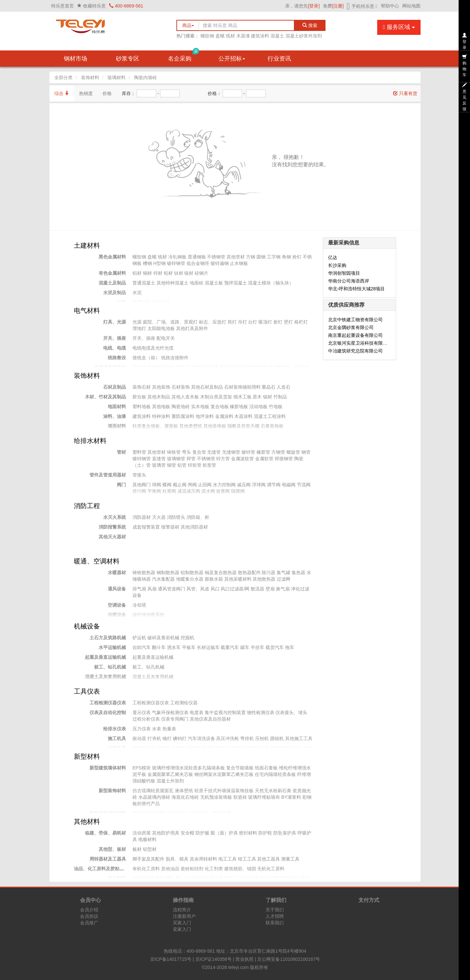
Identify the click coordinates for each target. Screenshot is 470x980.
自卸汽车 (142, 647)
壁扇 (270, 589)
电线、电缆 (115, 348)
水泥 (137, 293)
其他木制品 (159, 397)
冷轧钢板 (177, 257)
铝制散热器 (192, 573)
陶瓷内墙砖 (145, 77)
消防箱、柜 (198, 517)
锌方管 (223, 459)
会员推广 (89, 923)
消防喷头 (176, 517)
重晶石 (269, 387)
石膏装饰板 (272, 426)
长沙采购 (337, 265)
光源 (137, 322)
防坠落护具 (285, 833)
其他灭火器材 (112, 537)
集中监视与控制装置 (225, 712)
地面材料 (117, 407)
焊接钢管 (284, 459)
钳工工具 (247, 859)
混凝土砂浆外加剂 (304, 36)
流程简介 (182, 910)
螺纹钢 (207, 36)
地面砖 (197, 283)
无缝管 (214, 452)
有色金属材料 (112, 273)
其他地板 (161, 407)
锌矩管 (195, 465)
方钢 (251, 257)
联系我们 (275, 923)
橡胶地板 (239, 407)
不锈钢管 (216, 257)
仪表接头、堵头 (291, 712)
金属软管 (264, 459)
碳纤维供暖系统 (148, 615)
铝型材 (150, 849)
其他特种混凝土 (173, 283)
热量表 (169, 729)
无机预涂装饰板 (216, 797)
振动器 (139, 738)
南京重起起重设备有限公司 (355, 335)
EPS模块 (142, 768)
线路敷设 (117, 358)
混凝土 (277, 36)
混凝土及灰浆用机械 (105, 677)
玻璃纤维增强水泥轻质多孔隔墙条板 (188, 768)
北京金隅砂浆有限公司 (351, 327)
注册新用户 (184, 916)
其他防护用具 (166, 833)
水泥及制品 (115, 293)
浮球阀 (259, 485)
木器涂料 (243, 416)
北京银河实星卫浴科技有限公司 (360, 343)
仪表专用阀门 (175, 719)
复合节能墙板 (240, 768)
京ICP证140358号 (214, 959)
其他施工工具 (299, 738)
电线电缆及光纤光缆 (153, 348)
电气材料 (87, 311)
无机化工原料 (271, 869)
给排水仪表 (115, 729)
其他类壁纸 (191, 426)
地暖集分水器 (190, 579)
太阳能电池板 (161, 328)
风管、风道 (198, 589)
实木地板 (200, 407)
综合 (62, 93)
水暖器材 (117, 573)
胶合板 (139, 397)
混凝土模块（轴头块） (271, 283)
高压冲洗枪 (228, 738)
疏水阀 (208, 491)
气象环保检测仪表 (170, 712)
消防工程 (87, 506)
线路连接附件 (175, 358)
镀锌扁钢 (220, 263)
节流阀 (304, 485)
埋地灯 (139, 328)
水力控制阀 (224, 485)
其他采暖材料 (238, 579)
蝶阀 (167, 485)
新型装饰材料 (112, 791)
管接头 (139, 475)
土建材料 (87, 245)
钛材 (179, 273)
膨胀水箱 (214, 579)
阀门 (121, 485)
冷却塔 (139, 605)
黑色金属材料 (112, 257)
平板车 (189, 647)
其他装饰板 (215, 426)
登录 (464, 41)
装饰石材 (142, 387)
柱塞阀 (169, 491)
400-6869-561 (126, 6)
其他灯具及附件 (192, 328)
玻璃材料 (117, 77)
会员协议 (89, 916)
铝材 (137, 273)
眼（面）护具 (224, 833)
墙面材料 (117, 426)
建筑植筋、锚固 (240, 869)
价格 (107, 93)
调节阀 (274, 485)
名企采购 (184, 56)
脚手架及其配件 (148, 859)
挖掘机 (187, 638)
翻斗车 (159, 647)
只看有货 (405, 93)
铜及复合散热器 (221, 573)
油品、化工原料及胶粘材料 (101, 869)
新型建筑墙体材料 (108, 768)
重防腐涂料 (183, 416)
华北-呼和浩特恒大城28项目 (356, 289)
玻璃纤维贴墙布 (264, 797)
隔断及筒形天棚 (243, 426)
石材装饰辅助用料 (242, 387)
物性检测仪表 (261, 712)
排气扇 (139, 589)
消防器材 (142, 517)
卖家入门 (182, 929)
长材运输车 (208, 647)
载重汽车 (230, 647)
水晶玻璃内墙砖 (154, 797)
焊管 (191, 459)
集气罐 (283, 573)
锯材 (268, 397)
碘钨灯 (180, 738)
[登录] (314, 6)
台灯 (253, 322)
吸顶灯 (265, 322)
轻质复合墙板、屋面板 (155, 426)
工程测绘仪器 (184, 703)
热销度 (86, 93)
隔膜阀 (238, 491)
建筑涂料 (260, 36)
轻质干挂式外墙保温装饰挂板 (224, 791)
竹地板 (276, 407)
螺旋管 (293, 452)
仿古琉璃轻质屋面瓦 (153, 791)
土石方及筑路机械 (108, 638)
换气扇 (283, 589)
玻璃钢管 (176, 459)
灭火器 (159, 517)
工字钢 (274, 257)
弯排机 (247, 738)
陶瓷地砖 (181, 407)
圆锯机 (277, 738)
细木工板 (242, 397)
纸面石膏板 (266, 768)
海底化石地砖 (185, 797)
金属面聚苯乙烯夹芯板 (170, 774)
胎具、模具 (177, 859)
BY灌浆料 (291, 797)
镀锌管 (248, 452)
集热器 (298, 573)
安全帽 (187, 833)
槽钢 (147, 263)
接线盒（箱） (146, 358)
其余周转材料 (203, 859)
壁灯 (288, 322)
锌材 (158, 273)
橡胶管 (263, 452)
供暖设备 (117, 615)
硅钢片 (201, 273)
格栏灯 (301, 322)
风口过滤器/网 (235, 589)
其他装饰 (161, 387)
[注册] (338, 6)
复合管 (199, 452)
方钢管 (278, 452)
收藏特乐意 (94, 6)
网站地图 (411, 6)
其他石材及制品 (207, 387)
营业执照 (244, 959)
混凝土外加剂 (170, 781)
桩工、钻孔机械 (110, 667)
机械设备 (87, 626)
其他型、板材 (112, 849)
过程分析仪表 (146, 719)
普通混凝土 (144, 283)
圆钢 (261, 257)
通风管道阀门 (172, 589)
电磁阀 (289, 485)
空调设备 (117, 605)
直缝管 (159, 459)
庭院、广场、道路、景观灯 (170, 322)
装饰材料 (90, 77)
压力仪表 (142, 729)
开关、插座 (115, 338)
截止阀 (180, 485)
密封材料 (248, 833)
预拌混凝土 (236, 283)
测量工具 (290, 859)
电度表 (197, 712)
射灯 (278, 322)
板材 (137, 849)
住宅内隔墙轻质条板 (275, 774)
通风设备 (117, 589)
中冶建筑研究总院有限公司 (355, 351)
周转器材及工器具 (108, 859)
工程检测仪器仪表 (108, 703)
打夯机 (154, 738)
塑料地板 (142, 407)
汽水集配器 (163, 579)
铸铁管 (174, 452)
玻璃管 (159, 465)
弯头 (187, 452)
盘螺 (220, 36)
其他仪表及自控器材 (210, 719)
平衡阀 (154, 491)
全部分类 (63, 77)
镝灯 (167, 738)
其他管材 (236, 257)
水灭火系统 (115, 517)
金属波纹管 (242, 459)
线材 (230, 36)
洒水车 (174, 647)
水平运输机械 (112, 647)
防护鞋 (265, 833)
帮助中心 (390, 6)
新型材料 (87, 756)
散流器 (257, 589)
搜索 (310, 25)
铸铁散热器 (144, 573)
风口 (215, 589)
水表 (157, 729)
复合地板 (220, 407)
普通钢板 (197, 257)
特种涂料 (161, 416)
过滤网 (283, 579)
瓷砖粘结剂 (192, 869)
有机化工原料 (146, 869)
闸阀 (192, 485)
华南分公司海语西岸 (349, 281)
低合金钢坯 (198, 263)
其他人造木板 (185, 397)
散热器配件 (249, 573)
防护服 (202, 833)
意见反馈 (464, 97)
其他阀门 (142, 485)
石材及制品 (115, 387)
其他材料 (87, 821)
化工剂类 (214, 869)
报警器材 (170, 527)
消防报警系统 (112, 527)
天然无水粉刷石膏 (273, 791)
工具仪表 (87, 691)
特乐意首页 (62, 6)
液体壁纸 (184, 791)
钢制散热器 (168, 573)
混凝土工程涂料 (270, 416)
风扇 (152, 589)
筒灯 (232, 322)
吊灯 (242, 322)
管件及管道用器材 (108, 475)
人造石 (283, 387)
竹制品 (280, 397)
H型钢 (159, 263)
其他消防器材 (194, 527)
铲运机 (139, 638)
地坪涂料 (205, 416)
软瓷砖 (240, 797)
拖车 (290, 647)
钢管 (306, 452)
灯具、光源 (115, 322)
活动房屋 (142, 833)
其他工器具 (269, 859)
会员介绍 (89, 910)
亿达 (333, 257)
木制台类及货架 (216, 397)
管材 (121, 452)
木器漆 (243, 36)
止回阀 (205, 485)
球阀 (157, 485)
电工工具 (228, 859)
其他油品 (170, 869)
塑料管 (139, 452)
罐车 (245, 647)
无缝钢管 (231, 452)
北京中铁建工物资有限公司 (355, 320)
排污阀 (139, 491)
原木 (257, 397)
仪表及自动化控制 (108, 712)
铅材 (168, 273)
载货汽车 (275, 647)
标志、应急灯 (213, 322)
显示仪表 (142, 712)
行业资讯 (279, 59)
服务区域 (399, 27)
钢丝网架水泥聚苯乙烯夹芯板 (224, 774)
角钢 (286, 257)
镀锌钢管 (176, 263)
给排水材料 (90, 441)
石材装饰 (181, 387)
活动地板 (258, 407)
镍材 (189, 273)
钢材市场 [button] (76, 59)
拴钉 (297, 257)
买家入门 (182, 923)
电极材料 (147, 839)
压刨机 (262, 738)
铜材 (147, 273)
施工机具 (117, 738)
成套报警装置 (146, 527)
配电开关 (166, 338)
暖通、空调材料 (97, 561)
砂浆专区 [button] (128, 59)
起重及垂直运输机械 (105, 657)
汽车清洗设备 (201, 738)
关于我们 (275, 910)
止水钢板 (239, 263)
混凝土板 (214, 283)
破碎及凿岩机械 (163, 638)
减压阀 (244, 485)
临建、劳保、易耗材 (105, 833)
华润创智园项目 (344, 273)
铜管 (172, 465)
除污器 (269, 573)
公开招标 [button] (232, 59)
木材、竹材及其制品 (105, 397)
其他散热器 (264, 579)
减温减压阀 (189, 491)
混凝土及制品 (112, 283)
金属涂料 (224, 416)
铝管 (182, 465)
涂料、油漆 (115, 416)
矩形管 (209, 465)
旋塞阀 (223, 491)
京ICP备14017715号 (171, 959)
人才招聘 (275, 916)
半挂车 (257, 647)
